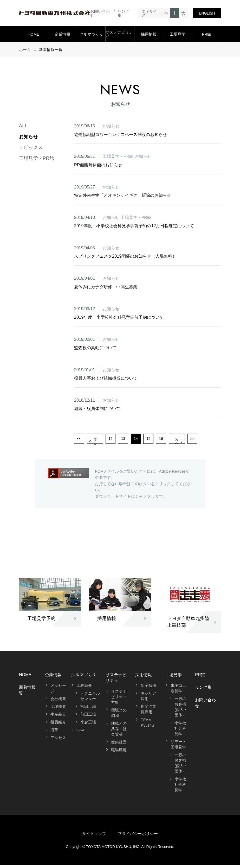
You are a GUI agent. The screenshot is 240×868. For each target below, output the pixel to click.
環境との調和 (119, 716)
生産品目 (58, 717)
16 (174, 440)
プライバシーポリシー (138, 837)
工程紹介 (84, 688)
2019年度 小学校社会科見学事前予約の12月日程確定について (134, 226)
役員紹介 (58, 725)
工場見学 (178, 34)
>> (213, 440)
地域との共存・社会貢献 (119, 732)
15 (160, 440)
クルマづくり (91, 34)
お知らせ (28, 137)
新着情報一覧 (29, 693)
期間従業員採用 (148, 712)
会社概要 (58, 702)
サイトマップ (94, 837)
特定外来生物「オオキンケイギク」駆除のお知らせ (123, 195)
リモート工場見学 (178, 747)
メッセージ (58, 691)
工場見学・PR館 (37, 158)
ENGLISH (207, 13)
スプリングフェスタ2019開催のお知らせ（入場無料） (125, 256)
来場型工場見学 (178, 691)
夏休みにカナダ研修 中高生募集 (106, 287)
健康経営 (119, 745)
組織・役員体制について (97, 409)
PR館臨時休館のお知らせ (98, 165)
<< (80, 440)
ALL (23, 126)
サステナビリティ (119, 34)
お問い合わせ (100, 13)
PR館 (206, 34)
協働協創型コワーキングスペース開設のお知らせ (121, 135)
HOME (33, 34)
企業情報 (62, 34)
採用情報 (149, 34)
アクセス (58, 741)
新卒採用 (148, 688)
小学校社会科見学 (180, 731)
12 (119, 440)
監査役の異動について (95, 348)
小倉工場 (88, 725)
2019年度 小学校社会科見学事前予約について (119, 317)
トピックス (31, 147)
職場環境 (119, 753)
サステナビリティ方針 (119, 700)
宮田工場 (88, 710)
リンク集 (123, 13)
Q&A (81, 733)
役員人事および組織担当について (106, 378)
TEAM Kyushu (147, 726)
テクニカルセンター (90, 699)
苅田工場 (88, 717)
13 (133, 440)
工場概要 (58, 710)
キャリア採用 (148, 699)
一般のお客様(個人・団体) (181, 710)
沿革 (54, 733)
